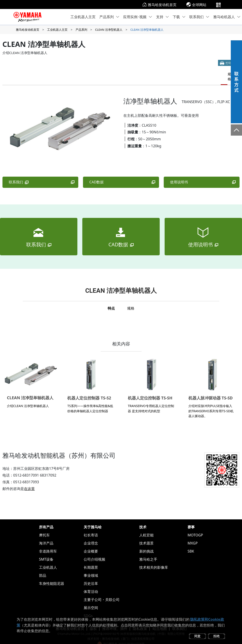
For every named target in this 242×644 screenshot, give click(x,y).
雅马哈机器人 (227, 17)
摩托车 (44, 528)
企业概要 (91, 544)
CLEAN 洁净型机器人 (109, 30)
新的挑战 (146, 544)
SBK (191, 544)
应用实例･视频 (138, 17)
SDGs (88, 608)
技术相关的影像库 (154, 560)
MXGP (193, 536)
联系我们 (199, 17)
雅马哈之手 (148, 552)
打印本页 (231, 63)
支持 (163, 17)
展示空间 (91, 600)
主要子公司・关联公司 (102, 592)
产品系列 (109, 17)
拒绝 (216, 636)
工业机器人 (48, 560)
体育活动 (91, 584)
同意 (197, 636)
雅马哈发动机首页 (159, 5)
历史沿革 (91, 576)
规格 (226, 74)
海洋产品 (46, 536)
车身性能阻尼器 (52, 576)
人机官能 (146, 528)
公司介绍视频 (94, 552)
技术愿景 (146, 536)
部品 (43, 568)
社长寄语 (91, 528)
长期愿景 (91, 560)
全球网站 (196, 5)
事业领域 (91, 568)
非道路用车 (48, 544)
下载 (179, 17)
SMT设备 (46, 552)
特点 (210, 74)
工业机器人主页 (83, 17)
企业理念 (91, 536)
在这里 (29, 481)
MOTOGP (195, 528)
